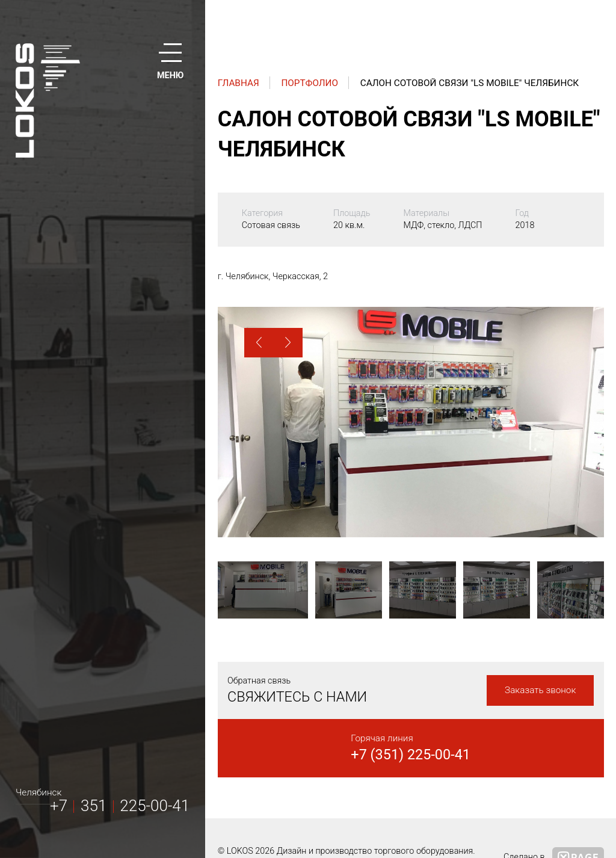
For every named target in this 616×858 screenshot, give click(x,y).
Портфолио (310, 83)
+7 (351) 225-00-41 (411, 755)
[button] (259, 343)
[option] (411, 422)
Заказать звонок (540, 690)
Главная (239, 83)
